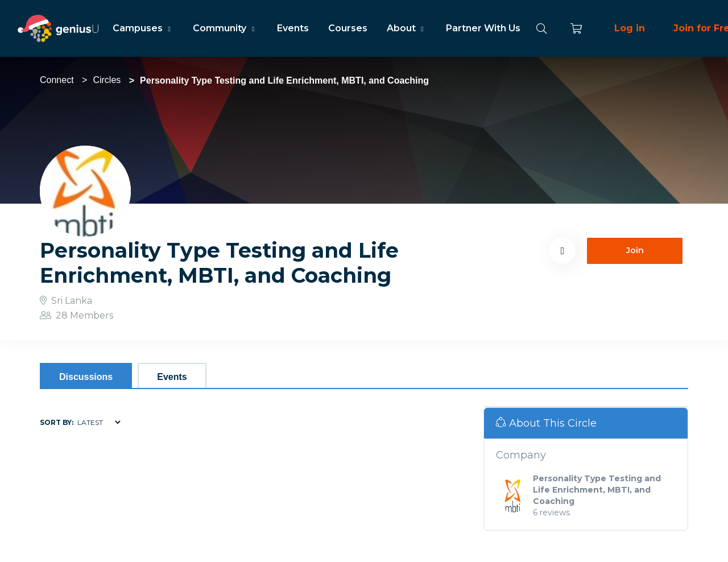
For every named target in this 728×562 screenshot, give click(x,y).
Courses (348, 28)
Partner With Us (483, 28)
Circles (107, 80)
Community (225, 28)
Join (635, 250)
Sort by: (57, 422)
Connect (57, 80)
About (407, 28)
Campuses (143, 28)
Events (293, 28)
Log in (630, 28)
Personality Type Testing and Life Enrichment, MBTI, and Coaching (597, 490)
